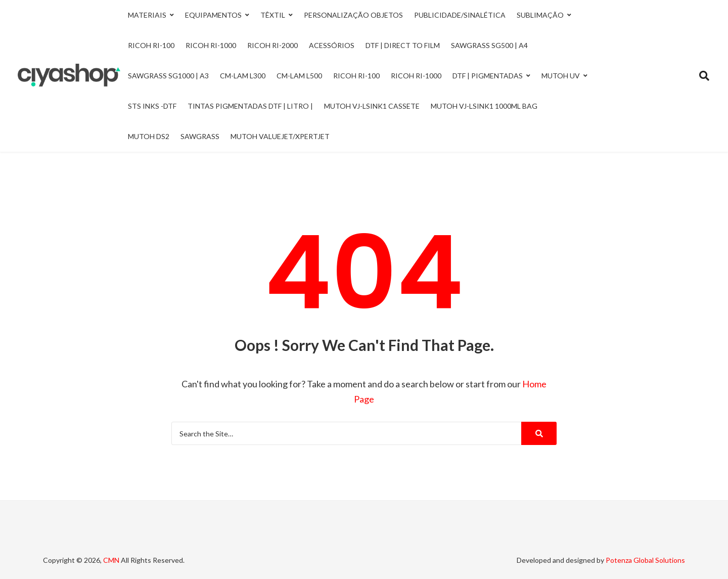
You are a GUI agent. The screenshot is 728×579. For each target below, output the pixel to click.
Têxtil (273, 15)
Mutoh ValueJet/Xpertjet (280, 136)
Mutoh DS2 (149, 136)
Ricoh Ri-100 (151, 45)
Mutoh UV (561, 76)
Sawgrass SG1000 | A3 (168, 76)
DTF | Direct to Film (403, 45)
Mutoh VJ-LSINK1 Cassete (372, 106)
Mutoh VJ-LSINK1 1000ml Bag (484, 106)
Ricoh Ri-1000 (211, 45)
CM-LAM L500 (299, 76)
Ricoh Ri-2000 (272, 45)
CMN (111, 560)
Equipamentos (213, 15)
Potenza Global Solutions (645, 560)
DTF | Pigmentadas (488, 76)
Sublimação (540, 15)
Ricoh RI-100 (356, 76)
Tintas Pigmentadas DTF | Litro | (250, 106)
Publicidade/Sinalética (460, 15)
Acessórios (332, 45)
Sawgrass (200, 136)
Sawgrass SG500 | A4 (489, 45)
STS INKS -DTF (152, 106)
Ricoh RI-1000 (416, 76)
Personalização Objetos (353, 15)
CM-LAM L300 (243, 76)
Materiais (147, 15)
